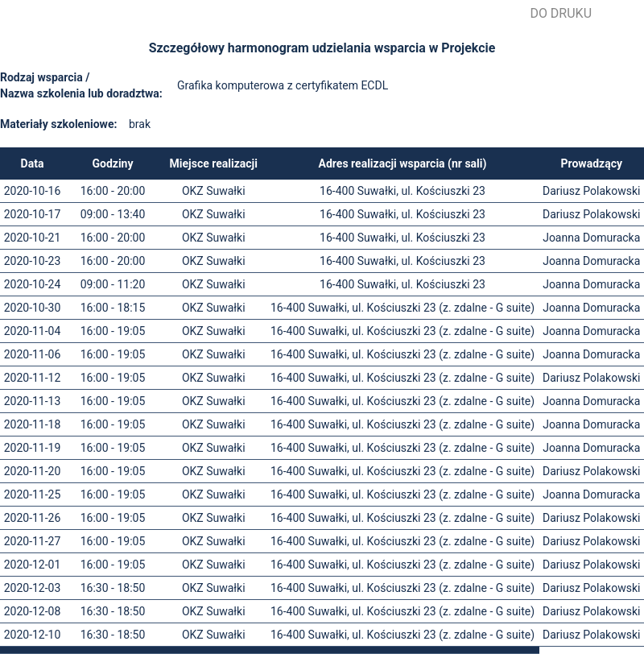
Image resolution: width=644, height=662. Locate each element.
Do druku (561, 13)
